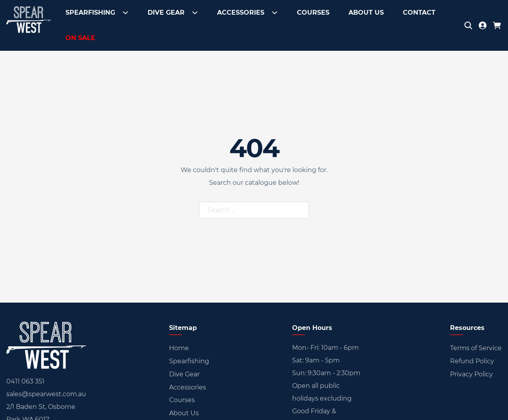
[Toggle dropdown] (124, 13)
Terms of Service (476, 348)
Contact (419, 12)
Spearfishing (90, 12)
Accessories (241, 12)
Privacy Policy (471, 374)
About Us (366, 12)
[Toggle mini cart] (497, 25)
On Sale (80, 38)
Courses (313, 12)
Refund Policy (472, 361)
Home (179, 348)
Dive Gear (166, 12)
